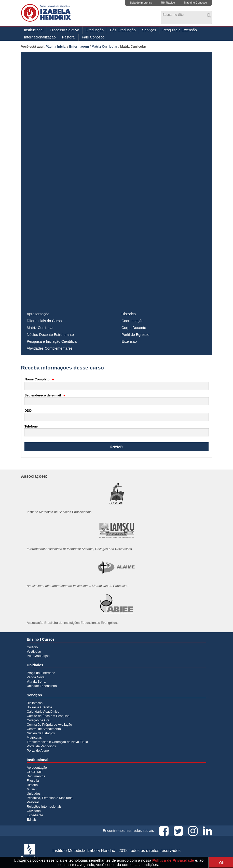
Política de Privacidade (173, 860)
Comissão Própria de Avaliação (49, 725)
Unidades (34, 794)
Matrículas (34, 738)
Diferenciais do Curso (44, 321)
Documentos (36, 776)
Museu (32, 789)
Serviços (149, 30)
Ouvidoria (34, 811)
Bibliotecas (35, 703)
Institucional (34, 30)
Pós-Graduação (123, 30)
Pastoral (69, 37)
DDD (28, 411)
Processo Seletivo (65, 30)
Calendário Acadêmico (43, 712)
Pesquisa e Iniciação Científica (52, 341)
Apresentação (38, 314)
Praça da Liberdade (41, 673)
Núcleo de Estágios (41, 733)
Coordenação (132, 321)
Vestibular (34, 651)
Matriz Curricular (105, 46)
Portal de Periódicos (41, 746)
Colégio (32, 647)
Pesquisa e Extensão (180, 30)
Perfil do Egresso (135, 335)
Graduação (95, 30)
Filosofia (33, 781)
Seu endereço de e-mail (45, 395)
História (32, 785)
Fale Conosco (93, 37)
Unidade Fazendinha (42, 686)
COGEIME (34, 772)
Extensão (129, 341)
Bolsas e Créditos (39, 707)
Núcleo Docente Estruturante (50, 335)
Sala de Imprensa (141, 3)
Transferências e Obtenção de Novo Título (57, 742)
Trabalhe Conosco (195, 3)
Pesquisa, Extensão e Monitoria (50, 798)
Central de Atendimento (44, 729)
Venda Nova (36, 677)
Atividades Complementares (50, 348)
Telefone (31, 426)
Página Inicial (56, 46)
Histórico (129, 314)
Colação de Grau (39, 720)
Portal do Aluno (38, 750)
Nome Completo (39, 379)
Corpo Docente (134, 328)
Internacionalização (40, 37)
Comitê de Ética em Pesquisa (48, 716)
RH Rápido (168, 3)
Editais (32, 819)
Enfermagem (79, 46)
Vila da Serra (36, 681)
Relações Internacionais (44, 807)
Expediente (35, 815)
